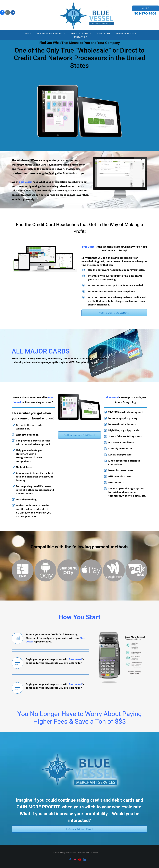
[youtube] (80, 860)
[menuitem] (28, 34)
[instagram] (75, 860)
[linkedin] (13, 13)
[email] (8, 13)
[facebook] (2, 13)
